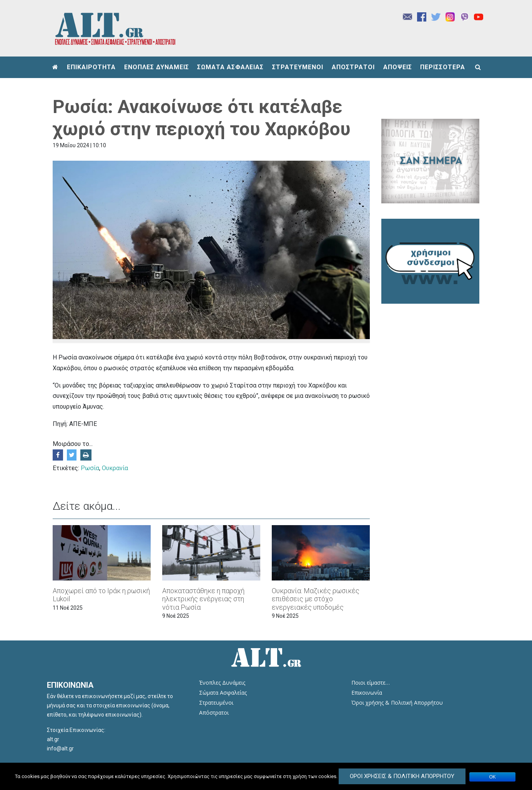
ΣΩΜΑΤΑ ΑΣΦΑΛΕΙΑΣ (230, 67)
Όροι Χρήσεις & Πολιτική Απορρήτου (402, 776)
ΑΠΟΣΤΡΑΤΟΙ (353, 67)
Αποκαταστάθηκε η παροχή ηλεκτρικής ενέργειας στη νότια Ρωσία (203, 599)
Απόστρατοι (214, 713)
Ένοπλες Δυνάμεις (222, 683)
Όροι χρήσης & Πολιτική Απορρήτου (397, 703)
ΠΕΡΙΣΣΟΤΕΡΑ (443, 67)
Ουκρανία (115, 468)
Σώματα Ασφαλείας (223, 693)
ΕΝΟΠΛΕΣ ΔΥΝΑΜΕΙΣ (157, 67)
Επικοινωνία (367, 693)
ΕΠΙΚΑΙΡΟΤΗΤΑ (91, 67)
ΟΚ (493, 777)
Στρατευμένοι (216, 703)
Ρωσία (90, 468)
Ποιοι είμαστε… (371, 683)
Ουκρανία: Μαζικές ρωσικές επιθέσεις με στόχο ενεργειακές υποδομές (316, 599)
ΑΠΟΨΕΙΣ (398, 67)
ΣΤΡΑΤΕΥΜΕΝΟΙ (298, 67)
